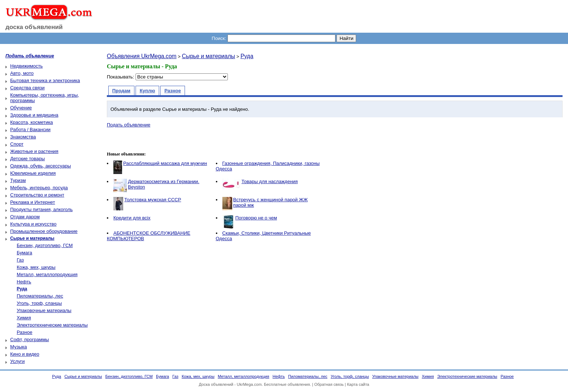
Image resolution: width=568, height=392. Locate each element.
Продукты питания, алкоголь (41, 209)
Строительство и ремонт (37, 195)
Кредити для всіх (132, 218)
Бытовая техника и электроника (45, 80)
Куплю (147, 91)
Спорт (17, 144)
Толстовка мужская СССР (153, 200)
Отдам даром (25, 217)
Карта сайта (358, 384)
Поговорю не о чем (256, 218)
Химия (24, 318)
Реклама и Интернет (33, 202)
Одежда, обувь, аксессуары (41, 166)
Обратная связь (329, 384)
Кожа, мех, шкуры (36, 267)
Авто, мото (22, 73)
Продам (121, 91)
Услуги (17, 361)
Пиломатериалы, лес (40, 296)
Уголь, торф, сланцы (39, 303)
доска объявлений (34, 27)
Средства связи (27, 88)
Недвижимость (26, 66)
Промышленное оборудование (44, 231)
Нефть (24, 282)
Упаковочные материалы (44, 310)
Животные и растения (34, 151)
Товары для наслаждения (270, 181)
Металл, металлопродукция (47, 274)
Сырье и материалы (208, 56)
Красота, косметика (32, 122)
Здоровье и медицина (34, 115)
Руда (247, 56)
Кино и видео (25, 354)
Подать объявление (129, 125)
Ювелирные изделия (33, 173)
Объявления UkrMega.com (142, 56)
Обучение (21, 108)
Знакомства (23, 137)
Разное (25, 332)
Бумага (24, 253)
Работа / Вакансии (30, 130)
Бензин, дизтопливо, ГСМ (45, 245)
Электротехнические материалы (52, 325)
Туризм (18, 180)
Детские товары (27, 159)
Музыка (19, 347)
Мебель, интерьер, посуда (39, 188)
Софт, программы (30, 340)
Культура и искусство (33, 224)
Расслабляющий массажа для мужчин (165, 163)
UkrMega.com (249, 384)
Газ (20, 260)
